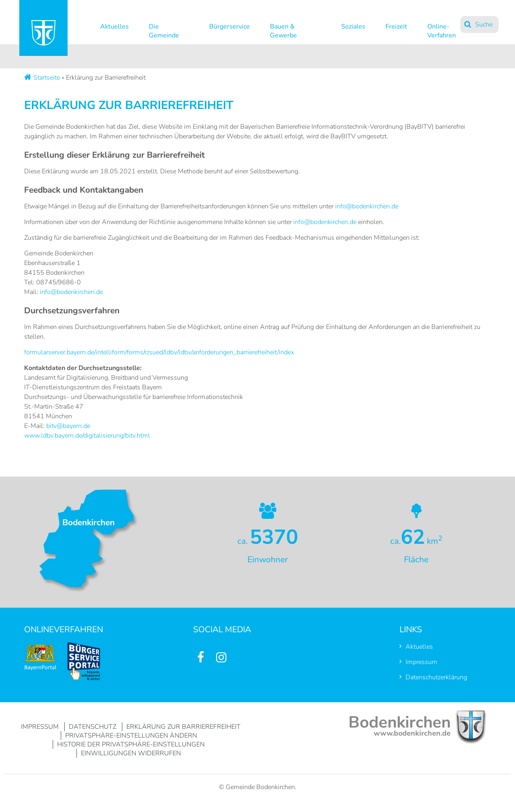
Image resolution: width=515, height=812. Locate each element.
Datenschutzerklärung (436, 677)
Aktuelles (114, 27)
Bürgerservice (230, 27)
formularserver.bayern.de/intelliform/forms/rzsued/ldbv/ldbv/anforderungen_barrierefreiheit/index (159, 352)
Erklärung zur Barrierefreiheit (183, 727)
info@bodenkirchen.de (367, 206)
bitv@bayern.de (68, 426)
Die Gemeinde (164, 29)
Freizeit (396, 27)
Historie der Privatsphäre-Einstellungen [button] (131, 744)
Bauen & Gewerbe (283, 29)
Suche (484, 25)
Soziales (353, 27)
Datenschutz (93, 727)
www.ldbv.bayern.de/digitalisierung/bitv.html (87, 436)
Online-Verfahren (442, 29)
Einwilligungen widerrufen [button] (131, 753)
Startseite (47, 78)
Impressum (421, 662)
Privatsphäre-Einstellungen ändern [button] (131, 736)
